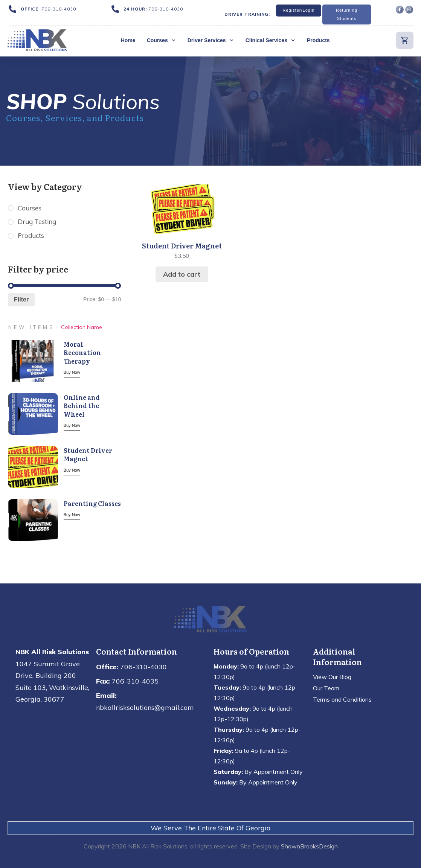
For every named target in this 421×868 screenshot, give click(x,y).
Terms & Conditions (339, 722)
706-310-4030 (59, 9)
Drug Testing (38, 222)
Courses (30, 208)
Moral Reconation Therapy (82, 353)
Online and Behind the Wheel (82, 406)
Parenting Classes (92, 504)
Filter (21, 301)
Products (32, 237)
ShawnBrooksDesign (309, 846)
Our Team (326, 688)
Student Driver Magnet (88, 455)
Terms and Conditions (342, 699)
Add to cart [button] (182, 274)
